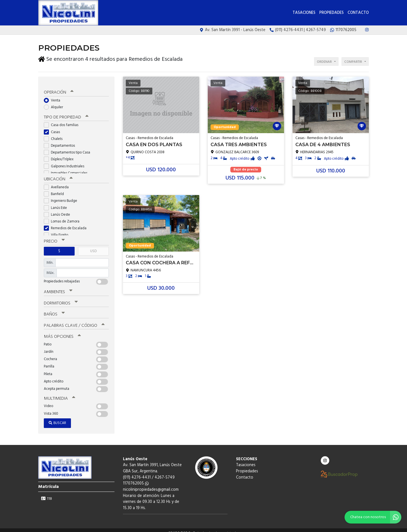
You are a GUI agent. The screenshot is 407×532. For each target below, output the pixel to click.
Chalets (55, 134)
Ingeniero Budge (62, 196)
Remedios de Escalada (67, 224)
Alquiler (55, 103)
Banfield (56, 190)
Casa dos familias (63, 121)
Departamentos (61, 141)
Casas (54, 128)
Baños (54, 309)
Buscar (57, 417)
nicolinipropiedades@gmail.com (151, 484)
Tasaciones (304, 13)
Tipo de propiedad (66, 113)
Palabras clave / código (74, 320)
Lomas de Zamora (63, 217)
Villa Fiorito (58, 231)
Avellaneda (58, 183)
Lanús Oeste (59, 210)
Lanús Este (57, 203)
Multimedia (59, 393)
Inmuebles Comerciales (67, 169)
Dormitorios (61, 298)
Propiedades (332, 13)
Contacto (358, 13)
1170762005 (136, 478)
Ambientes (58, 287)
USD (93, 246)
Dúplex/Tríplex (60, 155)
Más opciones (62, 331)
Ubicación (58, 175)
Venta (54, 96)
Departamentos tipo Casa (69, 148)
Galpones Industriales (66, 162)
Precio (54, 237)
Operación (59, 88)
